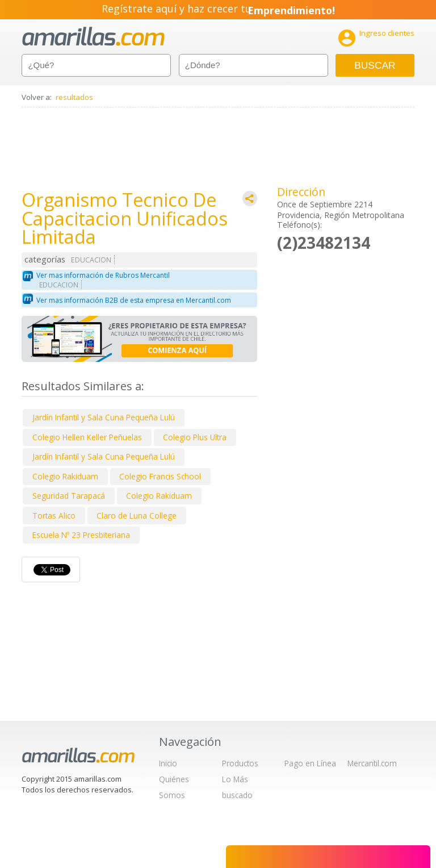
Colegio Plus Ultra (195, 437)
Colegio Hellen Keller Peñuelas (87, 437)
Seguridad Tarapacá (69, 496)
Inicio (168, 763)
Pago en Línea (310, 763)
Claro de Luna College (137, 516)
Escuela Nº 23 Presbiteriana (81, 535)
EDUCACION (91, 260)
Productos (240, 763)
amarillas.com (93, 37)
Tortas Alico (54, 516)
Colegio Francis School (160, 476)
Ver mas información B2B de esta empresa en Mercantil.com (134, 300)
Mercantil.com (372, 763)
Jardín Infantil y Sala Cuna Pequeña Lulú (104, 417)
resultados (74, 97)
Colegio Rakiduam (65, 476)
